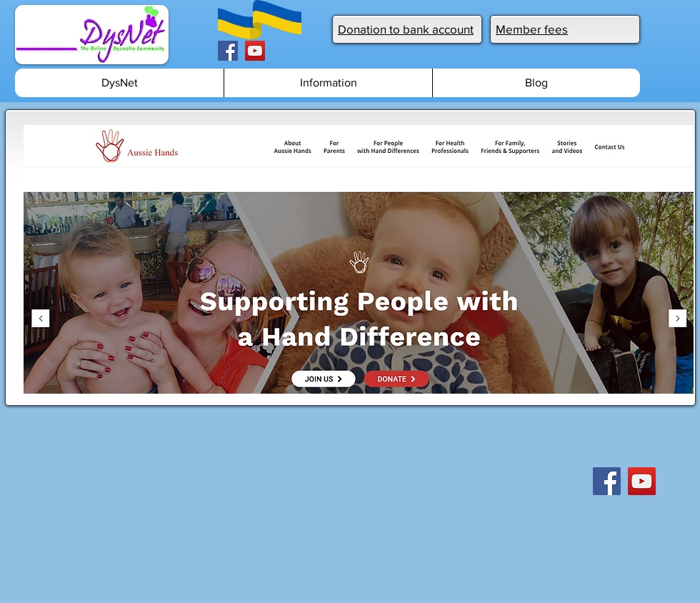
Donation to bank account (406, 29)
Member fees (532, 29)
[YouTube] (255, 51)
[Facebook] (228, 51)
